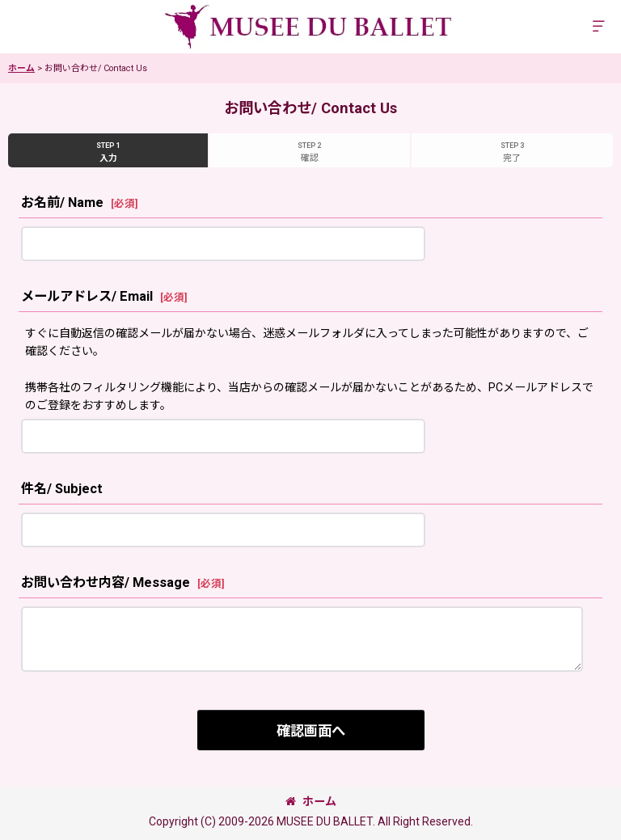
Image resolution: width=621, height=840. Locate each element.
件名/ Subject (62, 489)
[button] (598, 27)
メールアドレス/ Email (87, 296)
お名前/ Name (62, 203)
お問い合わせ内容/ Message (106, 583)
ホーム (311, 801)
